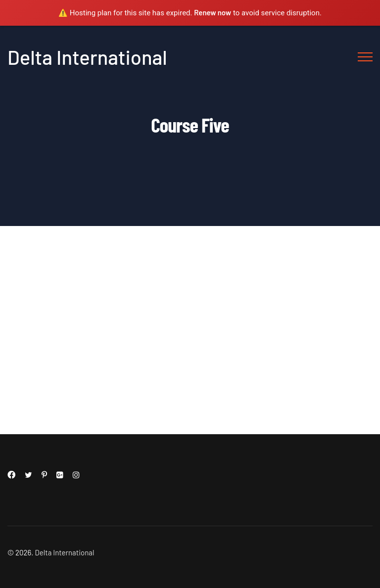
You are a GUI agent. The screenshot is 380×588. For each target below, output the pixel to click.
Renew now (213, 12)
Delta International (87, 57)
